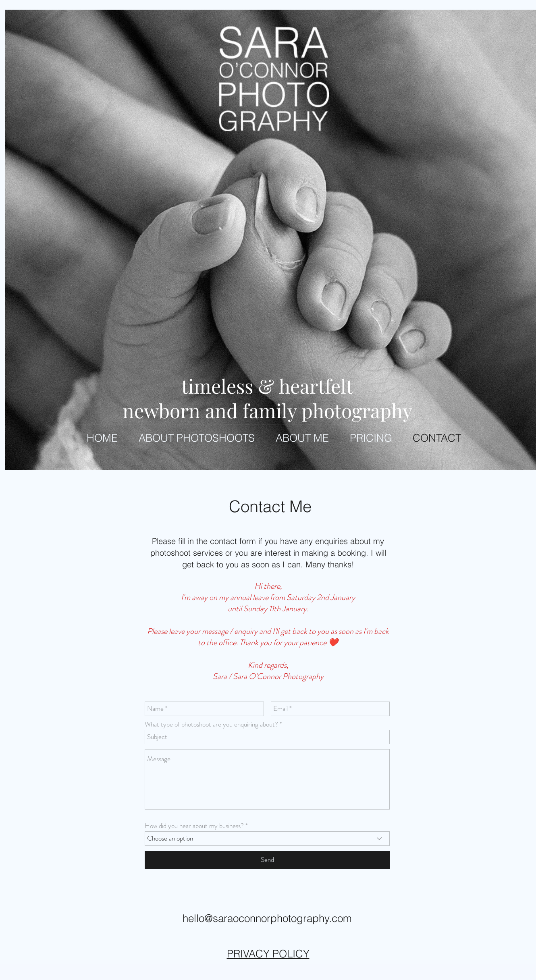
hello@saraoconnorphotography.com (267, 918)
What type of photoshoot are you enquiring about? (211, 724)
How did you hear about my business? (194, 826)
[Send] (267, 860)
